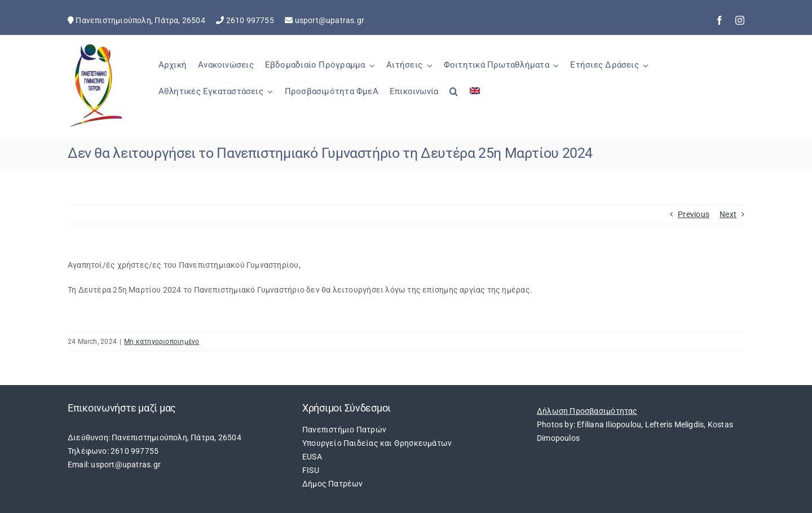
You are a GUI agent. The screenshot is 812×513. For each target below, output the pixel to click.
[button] (454, 98)
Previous (694, 214)
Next (728, 214)
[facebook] (720, 20)
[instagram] (740, 20)
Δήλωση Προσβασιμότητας (587, 411)
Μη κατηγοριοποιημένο (162, 342)
